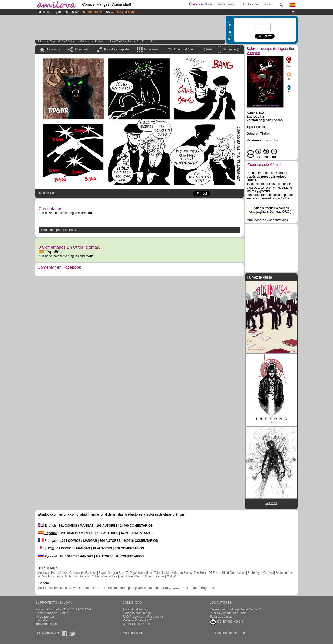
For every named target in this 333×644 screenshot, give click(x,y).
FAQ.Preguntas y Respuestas (143, 617)
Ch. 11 (141, 41)
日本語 (46, 548)
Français (48, 541)
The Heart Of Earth (207, 573)
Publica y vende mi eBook (228, 613)
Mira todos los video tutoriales (267, 220)
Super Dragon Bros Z (113, 573)
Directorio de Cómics (62, 41)
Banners (41, 620)
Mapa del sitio (132, 633)
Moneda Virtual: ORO (137, 620)
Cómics (85, 41)
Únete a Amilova (200, 4)
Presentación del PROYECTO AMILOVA (63, 609)
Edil (115, 576)
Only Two (72, 576)
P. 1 (153, 41)
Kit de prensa (45, 617)
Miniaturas (151, 49)
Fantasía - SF (93, 588)
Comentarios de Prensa (52, 613)
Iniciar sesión (227, 4)
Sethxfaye (254, 573)
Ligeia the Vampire (120, 41)
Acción (43, 588)
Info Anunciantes (47, 624)
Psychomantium (141, 573)
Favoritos (53, 49)
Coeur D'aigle (155, 576)
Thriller (99, 41)
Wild (169, 576)
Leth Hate (126, 576)
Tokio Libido (162, 573)
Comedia (111, 588)
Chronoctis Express (83, 573)
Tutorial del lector (135, 609)
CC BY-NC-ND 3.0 (226, 622)
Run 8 (139, 576)
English (47, 526)
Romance (154, 588)
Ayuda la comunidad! (137, 613)
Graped (268, 573)
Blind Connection (234, 573)
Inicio (41, 41)
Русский (48, 556)
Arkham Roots (182, 573)
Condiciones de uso (136, 624)
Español (49, 252)
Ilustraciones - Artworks (65, 588)
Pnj (176, 576)
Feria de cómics (221, 617)
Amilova (44, 573)
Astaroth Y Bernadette (95, 576)
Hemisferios (59, 573)
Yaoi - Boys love (203, 588)
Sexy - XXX (171, 588)
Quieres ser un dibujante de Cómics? (235, 609)
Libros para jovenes (132, 588)
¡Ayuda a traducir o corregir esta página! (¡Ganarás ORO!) (270, 210)
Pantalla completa (116, 49)
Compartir (82, 49)
